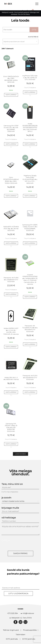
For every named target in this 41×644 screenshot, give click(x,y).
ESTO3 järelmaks (29, 639)
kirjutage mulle (10, 508)
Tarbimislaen (20, 635)
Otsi (34, 30)
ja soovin (6, 498)
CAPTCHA (6, 541)
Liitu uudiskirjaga (18, 593)
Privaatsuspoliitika (30, 630)
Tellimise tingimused (11, 630)
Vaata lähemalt (11, 95)
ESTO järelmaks (12, 639)
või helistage (9, 518)
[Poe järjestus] (20, 42)
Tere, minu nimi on (12, 484)
